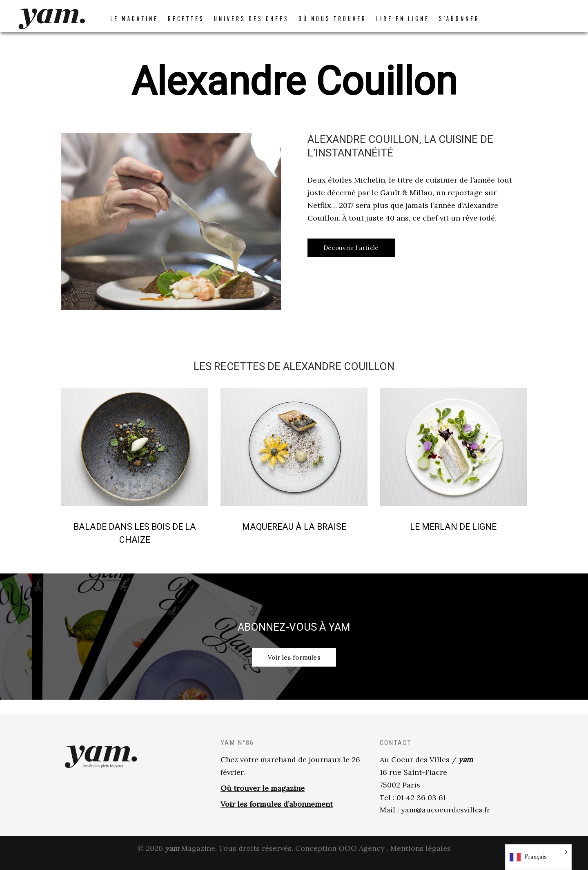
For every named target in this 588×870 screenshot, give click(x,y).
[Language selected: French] (538, 857)
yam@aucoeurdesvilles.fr (445, 819)
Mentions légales (421, 857)
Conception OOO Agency (340, 857)
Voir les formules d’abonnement (277, 813)
